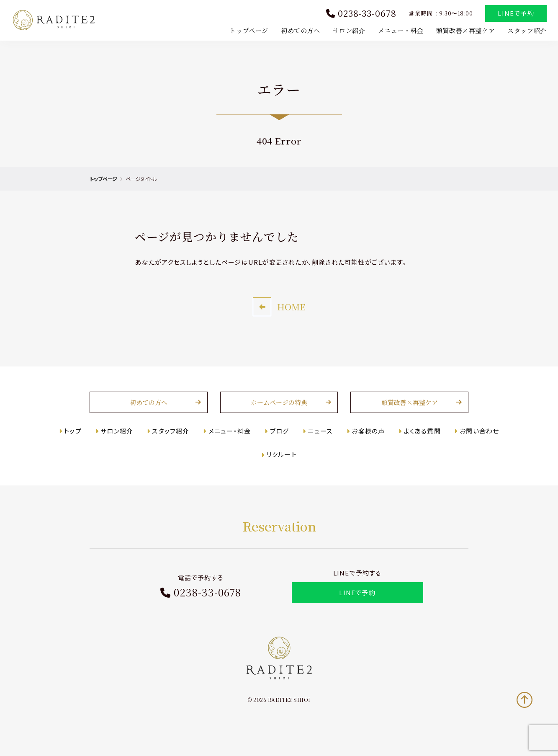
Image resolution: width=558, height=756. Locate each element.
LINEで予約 (515, 14)
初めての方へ (299, 31)
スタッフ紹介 (526, 31)
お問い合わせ (476, 445)
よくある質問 (420, 445)
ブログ (280, 445)
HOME (291, 321)
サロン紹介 (348, 31)
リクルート (282, 469)
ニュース (320, 445)
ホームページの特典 (279, 417)
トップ (76, 445)
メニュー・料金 (400, 31)
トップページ (248, 31)
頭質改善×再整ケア (464, 31)
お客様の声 (367, 445)
